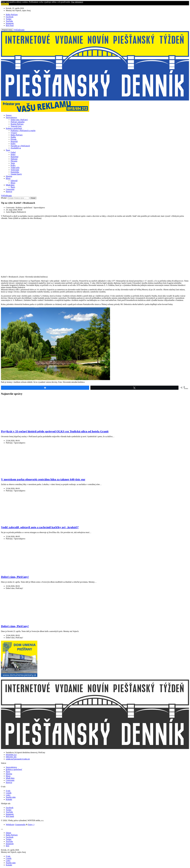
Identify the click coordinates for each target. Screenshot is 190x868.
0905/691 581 (11, 757)
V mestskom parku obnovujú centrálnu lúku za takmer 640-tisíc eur (43, 479)
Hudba (13, 137)
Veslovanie (15, 170)
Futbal (13, 152)
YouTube (9, 812)
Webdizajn (10, 825)
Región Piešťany (17, 124)
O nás (8, 791)
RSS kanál (10, 816)
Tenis (13, 163)
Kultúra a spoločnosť (14, 128)
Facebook (10, 808)
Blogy (8, 178)
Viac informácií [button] (77, 2)
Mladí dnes (10, 185)
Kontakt (9, 799)
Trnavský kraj (16, 126)
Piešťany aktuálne (18, 122)
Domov (9, 115)
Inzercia (9, 191)
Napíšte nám (11, 797)
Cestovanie (10, 189)
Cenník (9, 793)
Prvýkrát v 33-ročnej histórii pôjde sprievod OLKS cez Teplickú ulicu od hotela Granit (55, 431)
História (9, 176)
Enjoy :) (31, 825)
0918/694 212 (11, 755)
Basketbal (14, 157)
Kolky (13, 165)
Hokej (13, 154)
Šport (8, 150)
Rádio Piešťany (17, 135)
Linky (8, 795)
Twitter (9, 810)
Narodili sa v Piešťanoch (20, 146)
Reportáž (14, 141)
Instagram (10, 814)
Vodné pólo (15, 168)
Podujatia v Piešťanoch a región (23, 131)
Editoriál (14, 181)
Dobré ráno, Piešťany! (19, 120)
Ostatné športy (16, 174)
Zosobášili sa (16, 148)
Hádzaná (14, 159)
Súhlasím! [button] (5, 4)
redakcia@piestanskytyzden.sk (18, 759)
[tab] (8, 833)
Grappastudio (20, 825)
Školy (13, 187)
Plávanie (14, 161)
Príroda (14, 139)
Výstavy (14, 133)
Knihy (13, 144)
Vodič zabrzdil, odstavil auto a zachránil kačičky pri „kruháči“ (40, 527)
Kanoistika (15, 172)
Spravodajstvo (11, 117)
